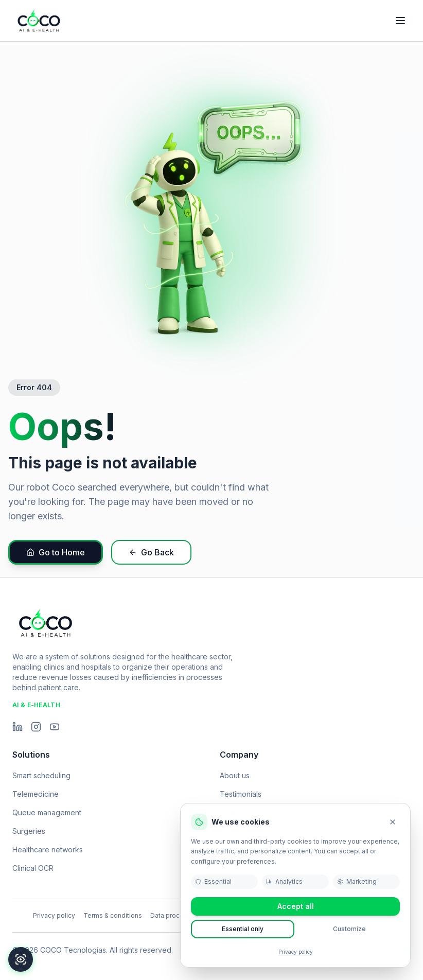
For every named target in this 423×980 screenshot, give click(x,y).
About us (235, 775)
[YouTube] (55, 727)
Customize (349, 929)
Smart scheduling (41, 775)
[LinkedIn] (17, 727)
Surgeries (29, 831)
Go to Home (56, 552)
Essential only (243, 929)
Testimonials (241, 794)
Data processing (175, 915)
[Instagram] (36, 727)
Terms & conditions (113, 915)
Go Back (151, 552)
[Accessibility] (21, 959)
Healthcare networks (48, 850)
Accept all (296, 906)
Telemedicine (36, 794)
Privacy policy (296, 952)
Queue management (47, 812)
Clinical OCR (33, 868)
